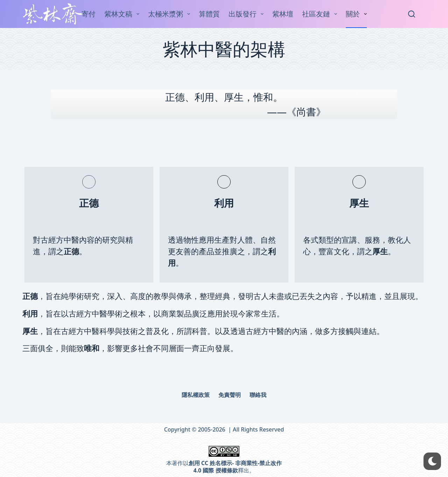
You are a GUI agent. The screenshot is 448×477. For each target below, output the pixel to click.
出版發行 (247, 14)
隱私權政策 (196, 395)
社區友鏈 (321, 14)
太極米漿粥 (170, 14)
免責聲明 (230, 395)
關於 (358, 14)
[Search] (412, 14)
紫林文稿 (123, 14)
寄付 (89, 14)
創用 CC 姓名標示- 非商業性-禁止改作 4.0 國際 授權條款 (235, 467)
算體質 (209, 14)
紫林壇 (283, 14)
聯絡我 (258, 395)
